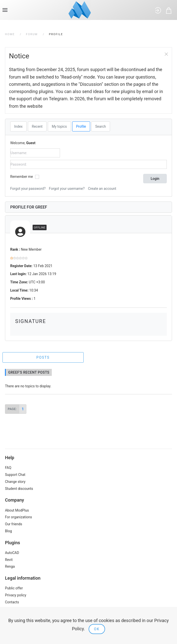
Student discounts (19, 489)
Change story (15, 482)
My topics (59, 126)
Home (10, 34)
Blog (8, 531)
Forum (32, 34)
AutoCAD (12, 553)
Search (101, 126)
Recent (37, 126)
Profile (81, 126)
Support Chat (15, 475)
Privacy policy (16, 595)
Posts (43, 357)
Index (18, 126)
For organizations (19, 517)
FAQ (8, 468)
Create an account (102, 189)
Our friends (14, 524)
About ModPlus (17, 510)
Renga (10, 566)
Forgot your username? (67, 189)
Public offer (14, 588)
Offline (40, 228)
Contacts (12, 602)
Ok (97, 629)
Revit (9, 560)
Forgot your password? (28, 189)
